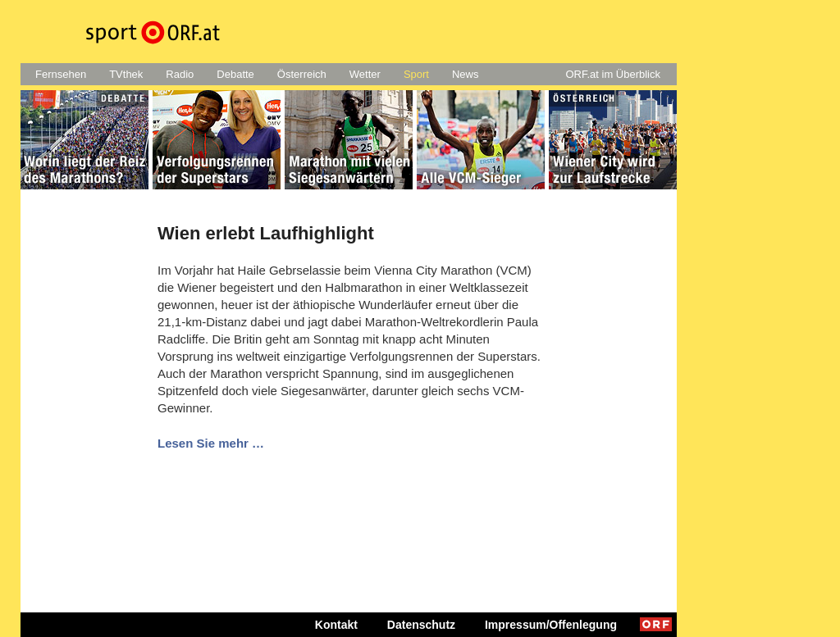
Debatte (235, 74)
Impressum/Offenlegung (551, 625)
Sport (416, 74)
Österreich (302, 74)
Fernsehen (61, 74)
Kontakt (336, 625)
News (466, 74)
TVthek (126, 74)
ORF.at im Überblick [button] (613, 74)
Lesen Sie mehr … (211, 443)
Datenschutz (421, 625)
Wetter (365, 74)
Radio (180, 74)
